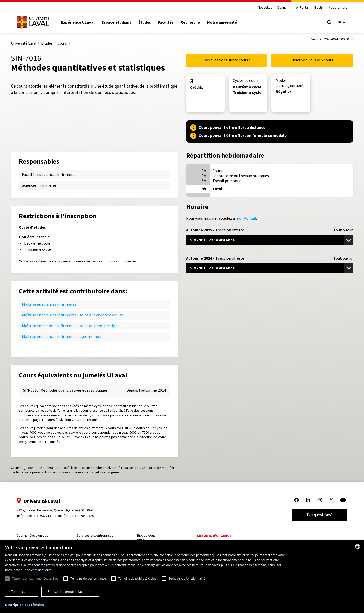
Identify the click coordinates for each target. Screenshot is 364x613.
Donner (283, 8)
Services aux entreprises (95, 535)
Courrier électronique (32, 535)
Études (145, 22)
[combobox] (358, 546)
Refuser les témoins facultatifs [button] (70, 592)
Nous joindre (338, 8)
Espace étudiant (116, 22)
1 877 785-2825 (83, 516)
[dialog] (182, 577)
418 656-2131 (43, 516)
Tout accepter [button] (21, 592)
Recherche (190, 22)
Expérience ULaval (78, 22)
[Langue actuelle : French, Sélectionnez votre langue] (341, 22)
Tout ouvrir (343, 230)
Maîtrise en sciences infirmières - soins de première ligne (71, 326)
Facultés (166, 22)
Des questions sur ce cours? (227, 60)
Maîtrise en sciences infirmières (49, 304)
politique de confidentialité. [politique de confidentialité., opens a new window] (33, 570)
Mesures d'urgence (214, 536)
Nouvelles (265, 8)
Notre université (222, 22)
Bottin (319, 8)
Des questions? (320, 515)
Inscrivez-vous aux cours (312, 60)
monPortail (301, 8)
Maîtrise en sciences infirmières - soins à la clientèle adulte (73, 315)
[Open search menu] (329, 22)
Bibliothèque (146, 535)
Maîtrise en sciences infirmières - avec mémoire (63, 337)
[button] (25, 605)
